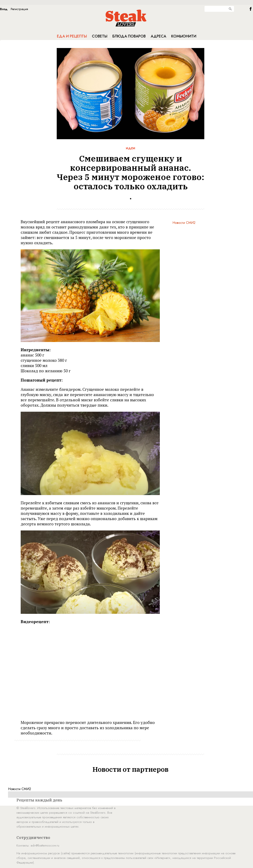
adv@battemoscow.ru (45, 845)
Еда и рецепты (72, 36)
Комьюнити (184, 36)
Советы (100, 36)
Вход (4, 9)
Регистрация (19, 9)
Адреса (158, 36)
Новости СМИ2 (184, 223)
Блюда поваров (129, 36)
